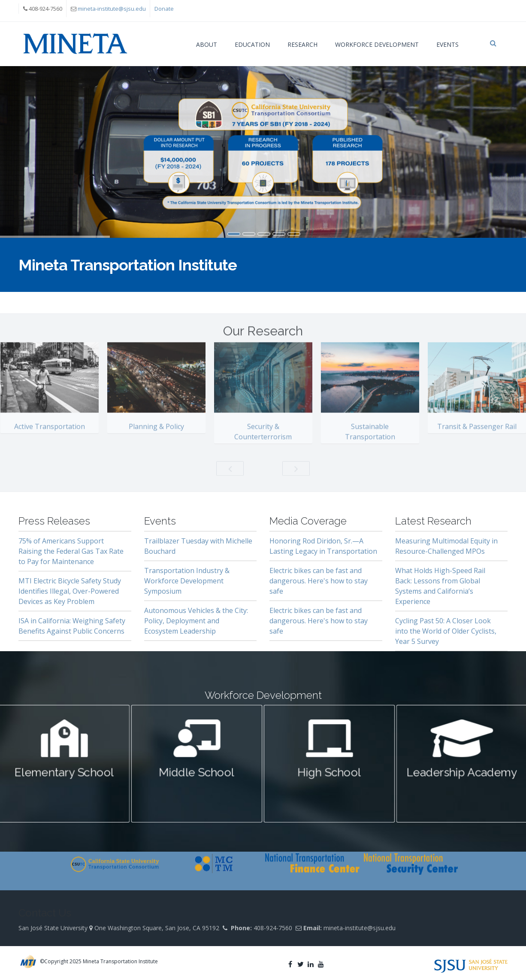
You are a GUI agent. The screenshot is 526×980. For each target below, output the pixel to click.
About (207, 44)
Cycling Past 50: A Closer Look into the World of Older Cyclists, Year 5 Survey (446, 631)
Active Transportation (50, 433)
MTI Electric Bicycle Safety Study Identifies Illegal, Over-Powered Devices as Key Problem (70, 591)
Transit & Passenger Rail (477, 433)
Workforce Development (377, 44)
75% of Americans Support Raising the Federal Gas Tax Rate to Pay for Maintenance (71, 551)
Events (447, 44)
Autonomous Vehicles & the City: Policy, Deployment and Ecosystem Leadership (196, 621)
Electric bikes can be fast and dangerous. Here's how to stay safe (319, 581)
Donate (164, 9)
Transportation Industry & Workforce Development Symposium (187, 581)
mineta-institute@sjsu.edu (112, 9)
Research (302, 44)
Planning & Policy (156, 433)
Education (252, 44)
